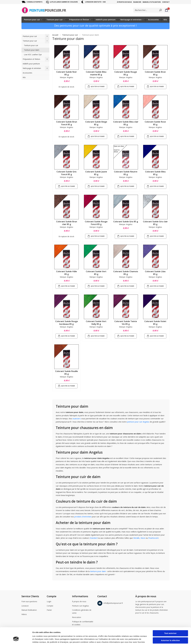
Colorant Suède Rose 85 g (155, 123)
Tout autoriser (170, 619)
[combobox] (148, 10)
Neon (143, 538)
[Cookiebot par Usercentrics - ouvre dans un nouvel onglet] (16, 639)
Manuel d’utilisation (152, 2)
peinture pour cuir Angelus (138, 422)
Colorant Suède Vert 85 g (96, 273)
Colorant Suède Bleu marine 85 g (96, 73)
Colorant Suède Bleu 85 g (155, 173)
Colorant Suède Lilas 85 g (155, 273)
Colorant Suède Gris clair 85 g (155, 223)
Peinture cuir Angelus (80, 606)
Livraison (25, 606)
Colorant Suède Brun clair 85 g (67, 223)
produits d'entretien (83, 517)
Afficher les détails (136, 639)
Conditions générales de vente (82, 611)
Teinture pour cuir (70, 35)
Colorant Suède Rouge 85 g (126, 73)
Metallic (136, 538)
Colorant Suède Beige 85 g (96, 123)
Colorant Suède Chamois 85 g (126, 273)
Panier (49, 610)
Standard (94, 538)
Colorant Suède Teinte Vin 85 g (126, 323)
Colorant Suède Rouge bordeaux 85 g (67, 323)
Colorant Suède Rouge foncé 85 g (96, 223)
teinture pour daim (98, 571)
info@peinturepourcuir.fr (110, 603)
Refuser (170, 633)
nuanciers (77, 419)
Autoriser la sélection (170, 626)
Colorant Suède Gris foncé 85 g (67, 173)
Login (49, 602)
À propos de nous (124, 2)
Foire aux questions (29, 602)
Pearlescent (153, 538)
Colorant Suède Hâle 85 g (67, 273)
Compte (50, 606)
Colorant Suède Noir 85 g (67, 73)
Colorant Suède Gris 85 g (126, 221)
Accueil (55, 35)
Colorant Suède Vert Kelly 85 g (96, 323)
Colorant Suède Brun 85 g (155, 73)
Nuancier (137, 2)
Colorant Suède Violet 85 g (155, 323)
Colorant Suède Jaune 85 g (96, 173)
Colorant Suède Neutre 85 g (126, 173)
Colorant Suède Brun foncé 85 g (67, 123)
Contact (166, 2)
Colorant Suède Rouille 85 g (67, 373)
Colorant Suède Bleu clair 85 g (126, 123)
